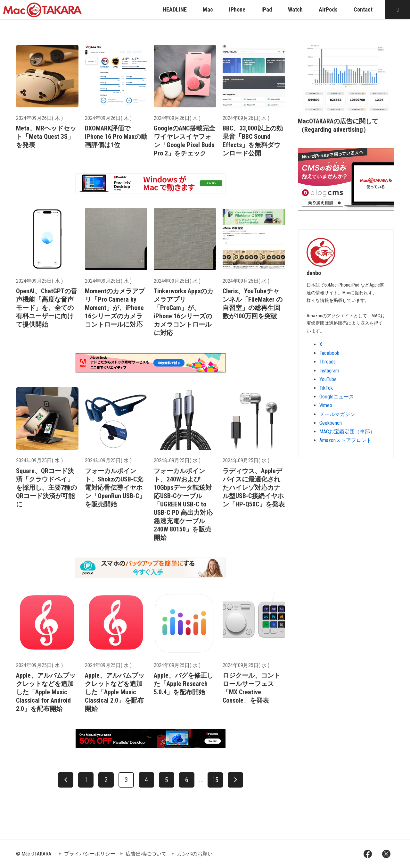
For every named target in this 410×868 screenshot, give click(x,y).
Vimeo (326, 405)
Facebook (329, 353)
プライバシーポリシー (90, 854)
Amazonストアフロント (345, 440)
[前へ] (66, 780)
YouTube (328, 379)
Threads (328, 362)
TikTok (326, 388)
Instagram (329, 371)
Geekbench (331, 423)
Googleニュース (337, 397)
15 (215, 780)
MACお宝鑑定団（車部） (347, 432)
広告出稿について (146, 854)
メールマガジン (337, 414)
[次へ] (235, 780)
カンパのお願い (195, 854)
